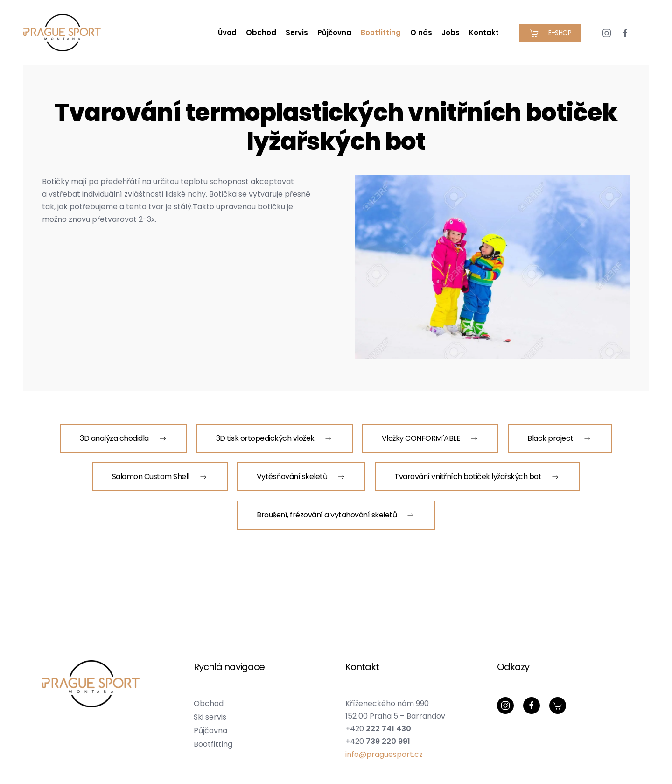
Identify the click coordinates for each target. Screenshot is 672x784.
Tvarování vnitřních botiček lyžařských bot (477, 477)
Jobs (451, 32)
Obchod (261, 32)
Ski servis (210, 717)
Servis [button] (297, 32)
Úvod (227, 32)
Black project (560, 438)
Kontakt (484, 32)
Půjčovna (210, 731)
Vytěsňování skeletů (301, 477)
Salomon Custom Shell (160, 477)
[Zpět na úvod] (64, 33)
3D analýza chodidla (124, 438)
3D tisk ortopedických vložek (275, 438)
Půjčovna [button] (334, 32)
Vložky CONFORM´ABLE (430, 438)
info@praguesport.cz (384, 754)
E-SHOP (550, 33)
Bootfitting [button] (381, 32)
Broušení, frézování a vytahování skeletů (336, 515)
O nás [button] (421, 32)
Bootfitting (213, 744)
